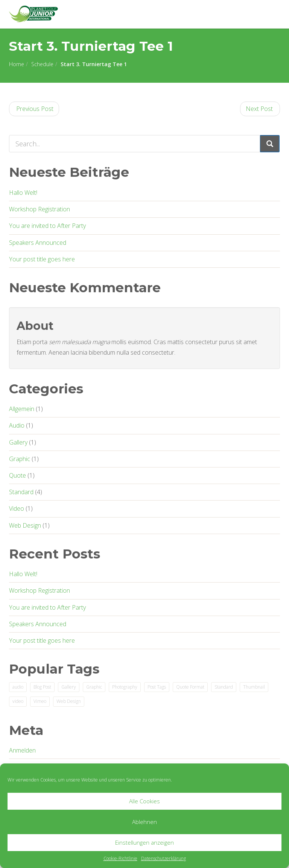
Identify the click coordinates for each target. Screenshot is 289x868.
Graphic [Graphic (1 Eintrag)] (94, 687)
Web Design (25, 525)
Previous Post (34, 109)
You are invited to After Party (47, 226)
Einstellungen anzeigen (144, 842)
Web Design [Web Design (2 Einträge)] (69, 701)
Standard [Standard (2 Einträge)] (224, 687)
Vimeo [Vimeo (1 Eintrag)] (40, 701)
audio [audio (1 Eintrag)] (18, 687)
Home (17, 64)
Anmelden (22, 750)
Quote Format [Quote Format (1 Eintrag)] (190, 687)
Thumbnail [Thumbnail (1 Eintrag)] (254, 687)
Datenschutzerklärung (164, 858)
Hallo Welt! (23, 193)
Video (17, 508)
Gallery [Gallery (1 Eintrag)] (69, 687)
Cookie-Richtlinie (120, 858)
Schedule (42, 64)
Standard (21, 492)
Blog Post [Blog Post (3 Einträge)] (42, 687)
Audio (17, 425)
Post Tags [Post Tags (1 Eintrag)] (157, 687)
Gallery (18, 442)
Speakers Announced (38, 243)
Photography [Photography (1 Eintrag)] (125, 687)
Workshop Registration (40, 209)
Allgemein (22, 409)
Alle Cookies (144, 801)
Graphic (20, 459)
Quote (17, 475)
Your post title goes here (42, 259)
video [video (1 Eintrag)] (18, 701)
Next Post (260, 109)
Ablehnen (144, 822)
